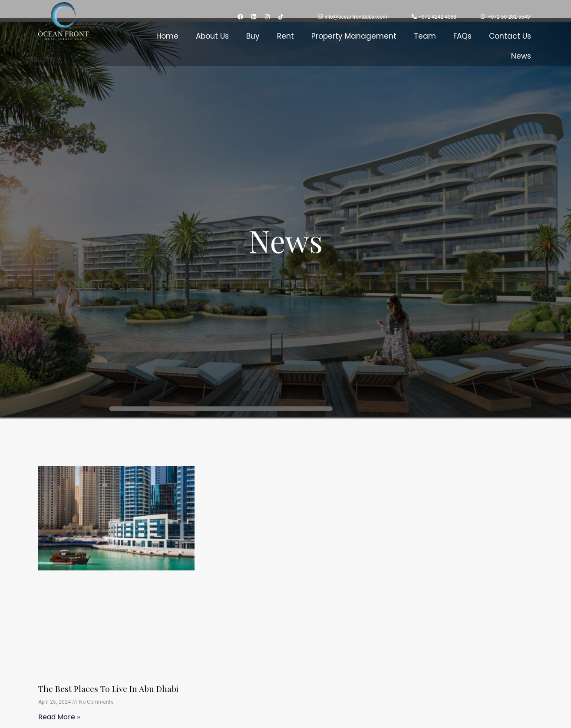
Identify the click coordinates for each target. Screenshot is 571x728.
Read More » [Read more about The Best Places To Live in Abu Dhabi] (59, 717)
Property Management (354, 36)
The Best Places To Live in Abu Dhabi (111, 688)
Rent (285, 36)
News (521, 56)
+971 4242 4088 (437, 17)
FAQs (462, 36)
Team (425, 36)
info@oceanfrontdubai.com (356, 17)
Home (167, 36)
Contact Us (510, 36)
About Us (212, 36)
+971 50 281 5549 (509, 17)
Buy (253, 36)
